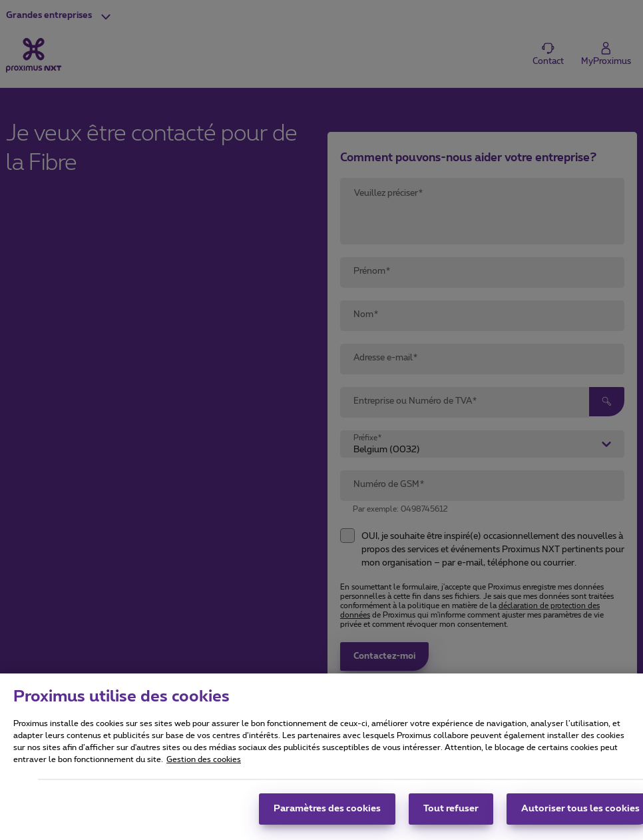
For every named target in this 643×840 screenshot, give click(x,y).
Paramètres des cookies (327, 813)
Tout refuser (451, 813)
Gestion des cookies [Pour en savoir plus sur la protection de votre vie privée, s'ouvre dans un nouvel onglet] (204, 764)
